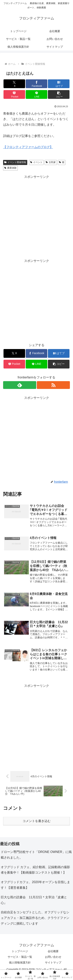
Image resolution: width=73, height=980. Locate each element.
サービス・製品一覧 (20, 957)
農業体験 (10, 168)
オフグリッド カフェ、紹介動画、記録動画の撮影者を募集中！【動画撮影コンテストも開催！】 (35, 870)
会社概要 (53, 951)
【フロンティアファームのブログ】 (28, 147)
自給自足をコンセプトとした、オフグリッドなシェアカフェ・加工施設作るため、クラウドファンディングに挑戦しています (35, 918)
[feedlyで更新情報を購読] (20, 385)
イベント (36, 162)
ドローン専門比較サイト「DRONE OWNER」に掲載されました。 (36, 855)
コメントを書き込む (37, 821)
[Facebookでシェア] (36, 84)
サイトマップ (53, 962)
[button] (59, 94)
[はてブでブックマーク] (59, 84)
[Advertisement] (36, 216)
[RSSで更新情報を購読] (53, 385)
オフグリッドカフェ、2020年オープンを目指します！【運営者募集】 (35, 885)
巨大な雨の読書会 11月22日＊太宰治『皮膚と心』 (34, 900)
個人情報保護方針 (20, 962)
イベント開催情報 (15, 162)
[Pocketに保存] (14, 94)
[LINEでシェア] (36, 94)
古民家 (51, 162)
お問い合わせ (53, 957)
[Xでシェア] (14, 84)
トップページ (20, 951)
